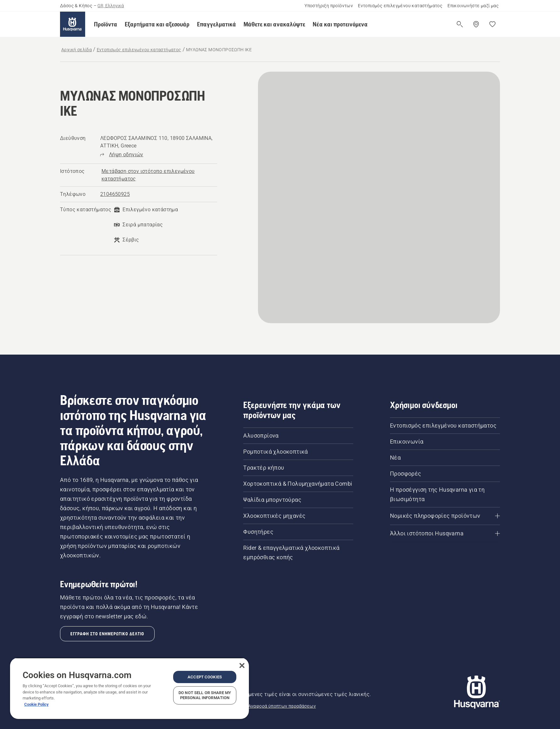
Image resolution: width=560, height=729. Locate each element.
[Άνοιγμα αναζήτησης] (460, 24)
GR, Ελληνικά (111, 6)
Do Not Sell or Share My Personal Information (205, 695)
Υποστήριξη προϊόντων (329, 6)
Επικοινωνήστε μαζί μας (473, 6)
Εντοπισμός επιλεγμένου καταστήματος (400, 6)
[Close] (242, 665)
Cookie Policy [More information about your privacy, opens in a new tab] (36, 704)
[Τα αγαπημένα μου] (492, 24)
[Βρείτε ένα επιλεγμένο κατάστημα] (476, 24)
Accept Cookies (205, 677)
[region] (129, 688)
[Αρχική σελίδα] (73, 24)
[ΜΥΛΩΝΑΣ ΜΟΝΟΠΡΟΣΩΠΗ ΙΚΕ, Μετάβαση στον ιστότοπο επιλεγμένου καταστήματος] (159, 175)
